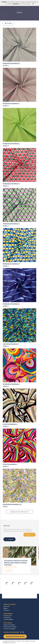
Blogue (5, 608)
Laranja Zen (13, 643)
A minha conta (8, 616)
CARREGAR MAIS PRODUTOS (19, 512)
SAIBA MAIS (16, 4)
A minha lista (7, 617)
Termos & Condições (9, 625)
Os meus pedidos (8, 619)
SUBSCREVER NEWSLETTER (15, 636)
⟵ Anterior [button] (9, 539)
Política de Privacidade (10, 627)
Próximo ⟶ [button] (29, 535)
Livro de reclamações (9, 629)
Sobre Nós (6, 606)
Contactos (6, 610)
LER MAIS (9, 570)
